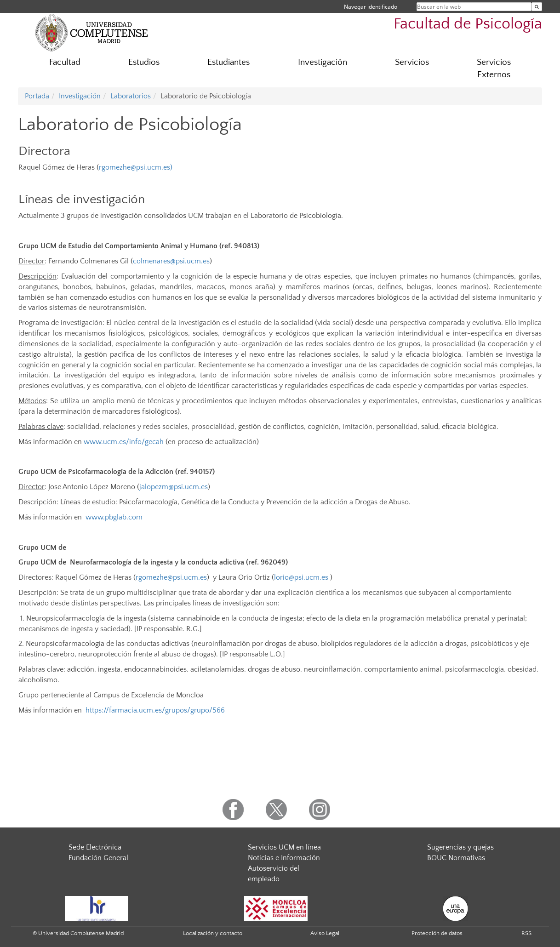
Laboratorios (131, 96)
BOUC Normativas (456, 858)
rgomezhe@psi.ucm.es (134, 167)
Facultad (65, 62)
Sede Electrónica (95, 847)
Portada (37, 96)
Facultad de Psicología (468, 24)
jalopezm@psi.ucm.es (174, 487)
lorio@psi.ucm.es (301, 577)
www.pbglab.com (114, 517)
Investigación (323, 62)
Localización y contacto (213, 933)
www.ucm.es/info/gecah (124, 442)
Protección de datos (437, 933)
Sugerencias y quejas (460, 847)
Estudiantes (229, 62)
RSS (526, 933)
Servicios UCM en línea (284, 847)
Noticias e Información (284, 858)
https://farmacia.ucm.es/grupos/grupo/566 (155, 710)
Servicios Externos (494, 68)
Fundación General (98, 858)
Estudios (144, 62)
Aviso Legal (325, 933)
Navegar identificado (371, 7)
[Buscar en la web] (537, 7)
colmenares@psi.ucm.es (171, 261)
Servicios (412, 62)
